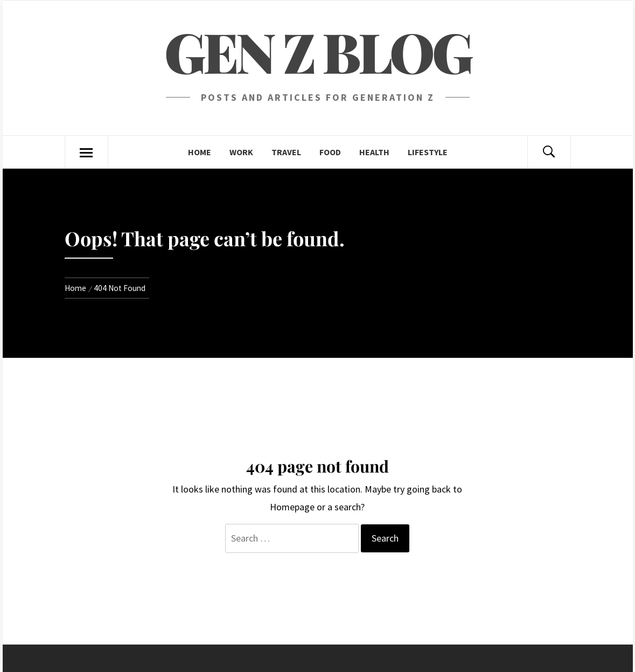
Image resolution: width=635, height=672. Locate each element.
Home (200, 152)
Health (374, 152)
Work (241, 152)
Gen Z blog (317, 51)
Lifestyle (428, 152)
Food (330, 152)
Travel (286, 152)
